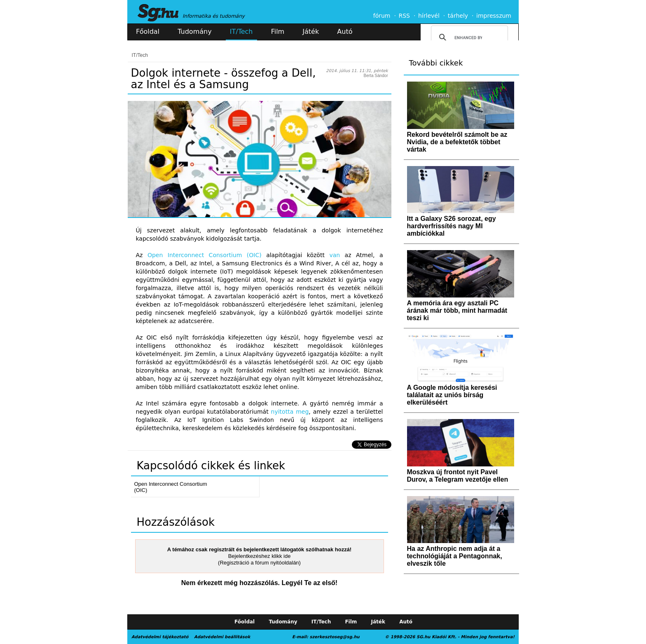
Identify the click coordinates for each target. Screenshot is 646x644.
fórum (382, 16)
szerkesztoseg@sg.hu (335, 637)
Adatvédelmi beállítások (222, 637)
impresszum (494, 16)
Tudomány (194, 32)
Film (278, 32)
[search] (468, 37)
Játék (311, 32)
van (335, 255)
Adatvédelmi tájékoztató (160, 637)
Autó (345, 32)
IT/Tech (241, 32)
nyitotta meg (290, 412)
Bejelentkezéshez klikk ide (260, 556)
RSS (404, 16)
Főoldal (148, 32)
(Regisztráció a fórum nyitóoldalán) (259, 563)
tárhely (458, 16)
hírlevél (429, 16)
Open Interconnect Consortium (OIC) (205, 255)
